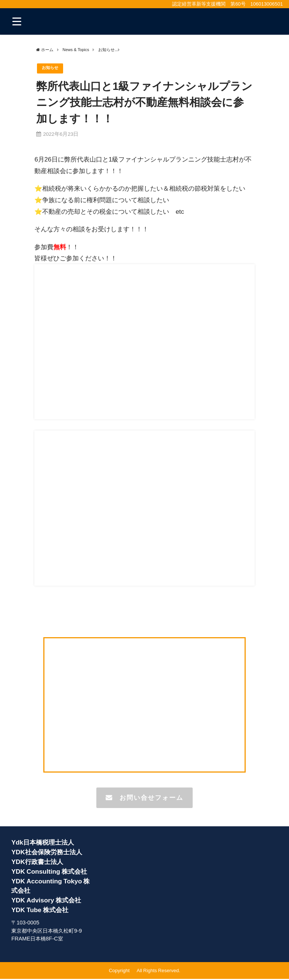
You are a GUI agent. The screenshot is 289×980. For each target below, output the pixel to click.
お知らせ (52, 68)
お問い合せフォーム (144, 798)
